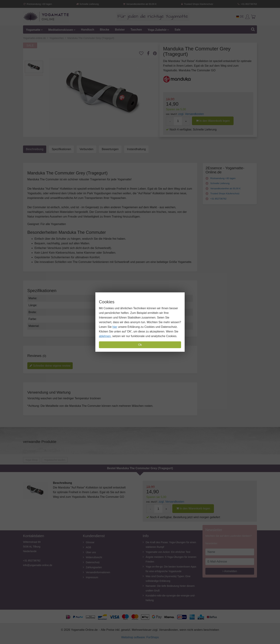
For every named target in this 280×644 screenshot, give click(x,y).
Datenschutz (93, 562)
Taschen (136, 30)
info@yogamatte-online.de (38, 565)
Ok (140, 345)
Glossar (90, 542)
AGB (89, 547)
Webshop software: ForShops (140, 637)
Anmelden (230, 571)
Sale (177, 30)
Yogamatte (33, 30)
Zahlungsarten (94, 567)
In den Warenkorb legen (213, 121)
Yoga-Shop (32, 460)
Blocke (104, 30)
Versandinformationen (98, 572)
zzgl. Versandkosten (191, 114)
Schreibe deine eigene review (50, 366)
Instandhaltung (136, 149)
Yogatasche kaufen (55, 460)
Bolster (120, 30)
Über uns (91, 552)
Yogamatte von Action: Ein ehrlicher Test (168, 552)
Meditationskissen (61, 30)
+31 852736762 (247, 4)
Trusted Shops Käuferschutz (197, 4)
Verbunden (86, 149)
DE (240, 17)
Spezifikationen (62, 149)
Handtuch (87, 30)
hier (115, 327)
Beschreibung (35, 149)
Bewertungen (110, 149)
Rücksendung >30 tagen (37, 4)
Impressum (92, 577)
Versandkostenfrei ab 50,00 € (140, 4)
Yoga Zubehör (157, 30)
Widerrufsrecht (94, 557)
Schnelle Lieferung (87, 4)
